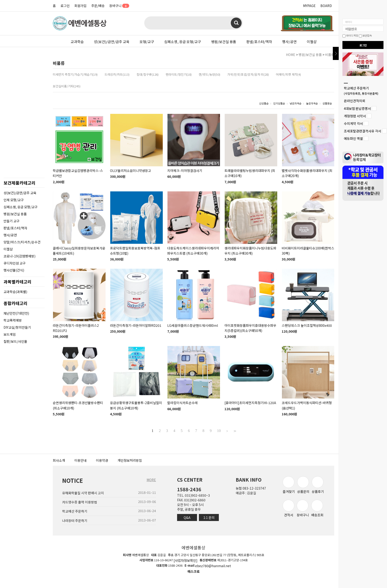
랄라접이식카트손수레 (182, 403)
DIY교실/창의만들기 (17, 327)
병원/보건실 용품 (224, 42)
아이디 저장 (350, 35)
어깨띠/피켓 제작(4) (288, 74)
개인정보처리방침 (130, 460)
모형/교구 (147, 42)
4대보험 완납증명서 (357, 108)
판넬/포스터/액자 (259, 42)
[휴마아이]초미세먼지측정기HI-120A (250, 403)
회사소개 (59, 460)
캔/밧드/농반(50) (209, 74)
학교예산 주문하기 (361, 91)
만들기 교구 (11, 221)
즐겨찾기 (289, 485)
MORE (151, 480)
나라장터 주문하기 (75, 521)
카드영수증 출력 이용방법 (80, 502)
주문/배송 (98, 6)
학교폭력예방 (13, 320)
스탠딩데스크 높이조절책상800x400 (307, 325)
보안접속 (365, 35)
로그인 (65, 6)
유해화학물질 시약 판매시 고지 (83, 493)
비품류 (330, 55)
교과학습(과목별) (15, 292)
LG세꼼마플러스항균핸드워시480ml (193, 325)
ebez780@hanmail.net (213, 566)
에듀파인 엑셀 (353, 139)
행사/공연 (289, 42)
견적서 (288, 508)
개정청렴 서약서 (355, 116)
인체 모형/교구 (14, 200)
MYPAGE (309, 6)
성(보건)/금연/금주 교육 (112, 42)
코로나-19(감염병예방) (19, 256)
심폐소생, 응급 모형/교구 (183, 42)
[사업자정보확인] (186, 560)
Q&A (187, 517)
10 (219, 431)
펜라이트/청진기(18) (179, 74)
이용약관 (102, 460)
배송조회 (317, 508)
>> (234, 431)
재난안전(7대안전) (16, 313)
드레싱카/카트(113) (117, 74)
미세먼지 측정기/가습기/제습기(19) (75, 74)
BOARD (326, 6)
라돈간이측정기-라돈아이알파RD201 (136, 325)
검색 (236, 23)
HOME (291, 55)
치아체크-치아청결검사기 (185, 171)
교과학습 (77, 42)
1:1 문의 (209, 517)
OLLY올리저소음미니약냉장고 (131, 171)
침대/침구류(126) (148, 74)
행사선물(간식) (14, 270)
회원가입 (80, 6)
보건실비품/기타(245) (67, 86)
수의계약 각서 (353, 123)
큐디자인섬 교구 (15, 263)
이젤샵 (312, 42)
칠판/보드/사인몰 (15, 341)
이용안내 (80, 460)
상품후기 (318, 485)
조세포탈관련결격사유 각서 (362, 131)
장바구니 (118, 6)
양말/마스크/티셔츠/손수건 (22, 242)
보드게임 (10, 334)
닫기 (336, 53)
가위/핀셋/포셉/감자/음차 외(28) (248, 74)
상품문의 (303, 485)
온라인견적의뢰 (355, 101)
